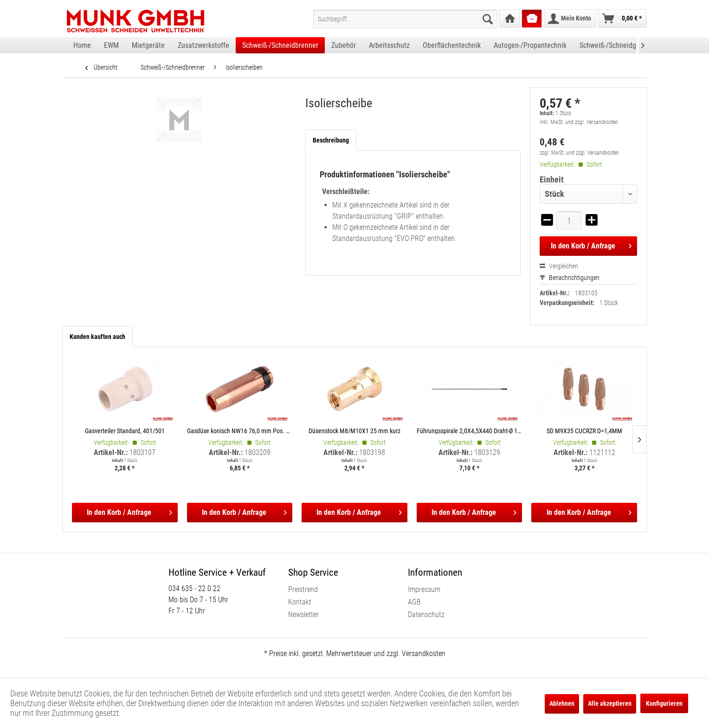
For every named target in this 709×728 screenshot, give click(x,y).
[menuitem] (405, 19)
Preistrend (303, 589)
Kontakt (300, 602)
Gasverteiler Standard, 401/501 (125, 431)
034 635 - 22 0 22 (194, 588)
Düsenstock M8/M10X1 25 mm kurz (354, 431)
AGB (414, 602)
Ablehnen (562, 703)
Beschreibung (331, 140)
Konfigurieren (664, 703)
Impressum (424, 589)
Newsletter (303, 614)
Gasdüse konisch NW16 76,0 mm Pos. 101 (240, 431)
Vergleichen (559, 266)
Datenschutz (426, 614)
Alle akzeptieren (610, 703)
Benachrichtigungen (570, 278)
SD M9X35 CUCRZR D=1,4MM (584, 431)
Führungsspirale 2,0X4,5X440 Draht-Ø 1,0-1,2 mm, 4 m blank (470, 431)
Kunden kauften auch (97, 337)
